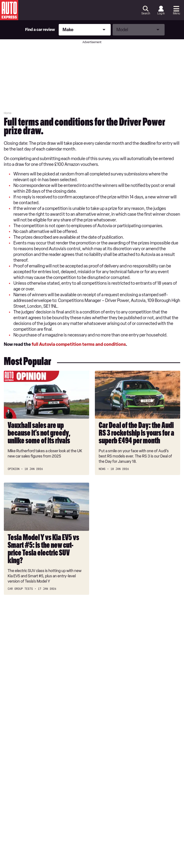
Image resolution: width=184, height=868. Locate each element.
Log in (161, 13)
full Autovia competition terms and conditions (79, 344)
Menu (176, 13)
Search (146, 13)
